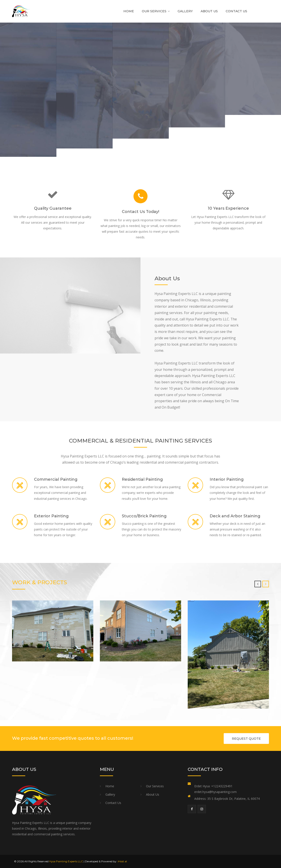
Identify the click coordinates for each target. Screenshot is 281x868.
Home (129, 11)
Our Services (154, 11)
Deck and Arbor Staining (235, 516)
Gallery (185, 11)
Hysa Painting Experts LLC (66, 861)
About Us (209, 11)
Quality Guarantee (53, 208)
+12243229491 (222, 786)
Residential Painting (142, 479)
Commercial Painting (56, 479)
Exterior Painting (51, 516)
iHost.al (122, 861)
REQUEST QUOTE (246, 739)
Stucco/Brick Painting (144, 516)
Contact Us (236, 11)
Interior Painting (227, 479)
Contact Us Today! (140, 212)
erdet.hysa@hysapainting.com (215, 792)
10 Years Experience (228, 208)
